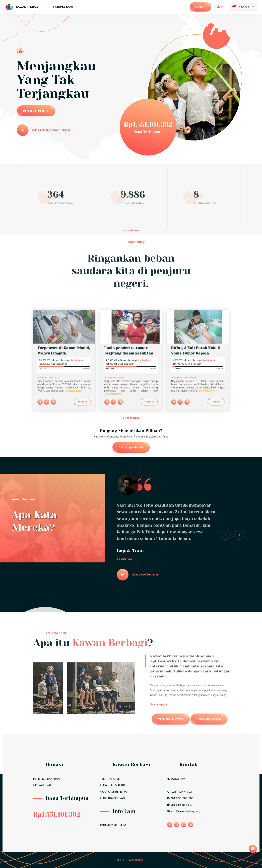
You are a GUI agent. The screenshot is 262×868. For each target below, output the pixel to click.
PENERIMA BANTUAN (46, 779)
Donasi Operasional (209, 733)
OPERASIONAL (42, 785)
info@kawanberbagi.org (184, 811)
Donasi (199, 7)
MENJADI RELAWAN (171, 733)
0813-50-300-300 (180, 798)
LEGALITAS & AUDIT (113, 785)
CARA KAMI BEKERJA (113, 792)
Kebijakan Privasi (113, 798)
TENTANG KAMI (110, 779)
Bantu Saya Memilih (131, 447)
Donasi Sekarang (36, 111)
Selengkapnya (131, 230)
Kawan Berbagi (29, 7)
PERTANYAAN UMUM (113, 825)
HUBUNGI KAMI (63, 7)
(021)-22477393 (179, 792)
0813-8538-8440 (180, 805)
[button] (226, 535)
